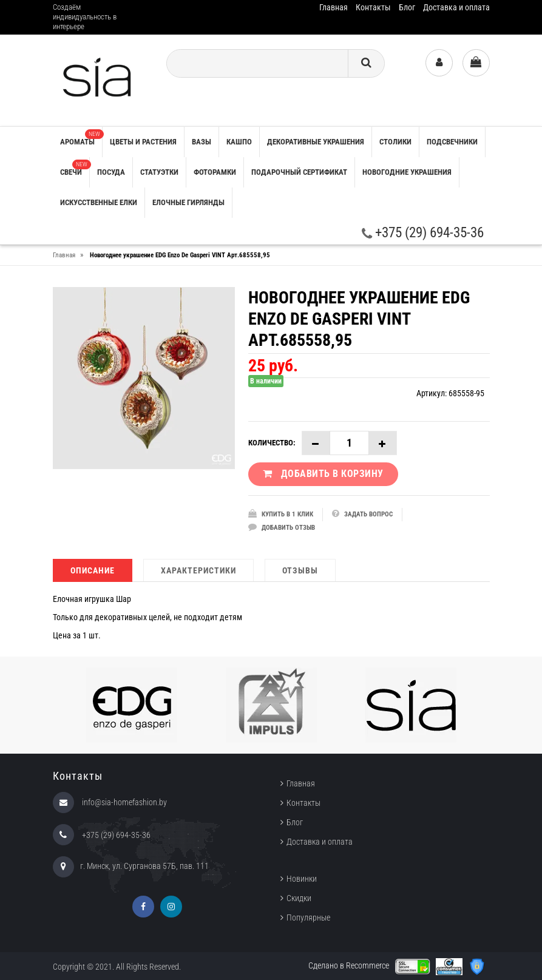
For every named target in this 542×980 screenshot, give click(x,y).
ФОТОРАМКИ (215, 172)
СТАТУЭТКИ (159, 172)
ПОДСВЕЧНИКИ (452, 142)
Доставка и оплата (456, 7)
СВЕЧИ (75, 168)
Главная (334, 7)
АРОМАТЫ (81, 138)
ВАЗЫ (202, 142)
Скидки (299, 898)
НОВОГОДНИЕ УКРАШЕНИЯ (407, 172)
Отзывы (300, 570)
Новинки (302, 879)
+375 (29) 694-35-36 (423, 233)
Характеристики (198, 570)
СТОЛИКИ (395, 142)
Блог (407, 7)
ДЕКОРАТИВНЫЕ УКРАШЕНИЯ (316, 142)
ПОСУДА (111, 172)
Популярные (308, 917)
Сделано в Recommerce (349, 965)
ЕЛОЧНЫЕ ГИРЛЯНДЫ (188, 202)
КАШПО (239, 142)
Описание (93, 570)
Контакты (373, 7)
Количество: (272, 443)
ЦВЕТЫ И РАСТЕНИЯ (143, 142)
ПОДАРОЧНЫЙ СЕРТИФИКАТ (299, 172)
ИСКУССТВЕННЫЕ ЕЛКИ (99, 202)
